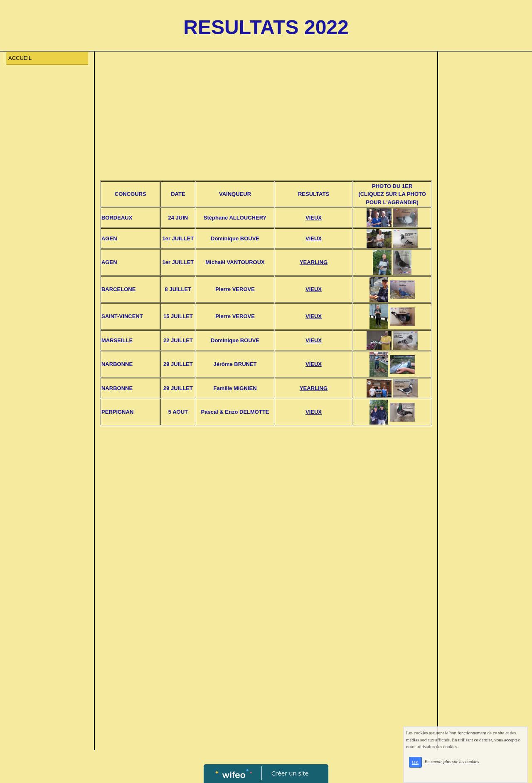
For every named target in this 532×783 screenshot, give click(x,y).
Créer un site (290, 773)
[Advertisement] (266, 118)
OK (415, 762)
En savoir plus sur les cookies (452, 762)
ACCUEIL (20, 58)
